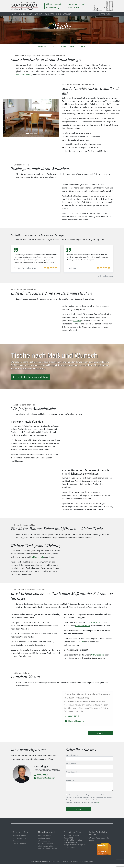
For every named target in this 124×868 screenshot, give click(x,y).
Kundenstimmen (64, 14)
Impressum (57, 865)
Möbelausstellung (24, 74)
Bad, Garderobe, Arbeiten (48, 852)
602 (82, 645)
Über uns (16, 844)
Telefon (90, 778)
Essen (30, 14)
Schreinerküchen (45, 839)
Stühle (63, 46)
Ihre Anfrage (90, 789)
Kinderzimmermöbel (46, 850)
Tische (54, 46)
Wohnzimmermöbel (46, 844)
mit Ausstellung (52, 7)
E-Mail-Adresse (90, 769)
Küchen (22, 14)
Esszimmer (43, 46)
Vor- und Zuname (90, 761)
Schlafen (50, 14)
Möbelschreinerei (53, 4)
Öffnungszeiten (98, 658)
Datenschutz (67, 865)
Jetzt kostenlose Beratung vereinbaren (31, 381)
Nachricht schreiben (44, 781)
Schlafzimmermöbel (46, 847)
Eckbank (77, 322)
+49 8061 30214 (69, 851)
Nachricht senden (74, 724)
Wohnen (39, 14)
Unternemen (104, 14)
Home (14, 14)
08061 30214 (95, 626)
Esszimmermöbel (45, 842)
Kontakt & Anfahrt (19, 847)
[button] (7, 118)
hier (97, 806)
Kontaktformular (83, 629)
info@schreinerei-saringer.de (75, 848)
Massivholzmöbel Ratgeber (83, 865)
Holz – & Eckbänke (78, 46)
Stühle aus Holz (37, 560)
